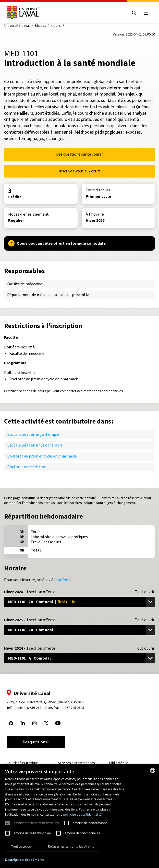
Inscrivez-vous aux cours (80, 171)
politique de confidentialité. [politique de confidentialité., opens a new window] (83, 814)
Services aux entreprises (76, 763)
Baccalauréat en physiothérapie (35, 445)
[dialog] (79, 816)
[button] (25, 860)
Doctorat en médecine (27, 467)
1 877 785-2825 (73, 708)
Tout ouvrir (145, 592)
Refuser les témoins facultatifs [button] (71, 846)
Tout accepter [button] (22, 846)
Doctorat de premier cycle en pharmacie (42, 456)
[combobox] (153, 770)
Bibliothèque (119, 763)
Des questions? (36, 742)
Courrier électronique (23, 763)
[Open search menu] (134, 13)
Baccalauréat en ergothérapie (33, 434)
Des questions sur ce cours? (80, 154)
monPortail (64, 580)
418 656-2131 (33, 708)
